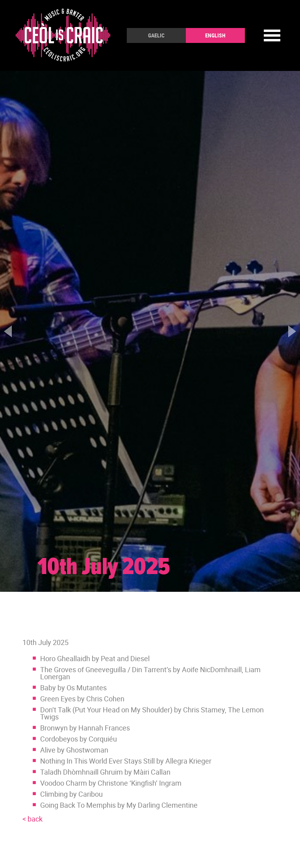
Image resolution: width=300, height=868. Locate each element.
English (215, 35)
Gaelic (156, 35)
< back (32, 819)
